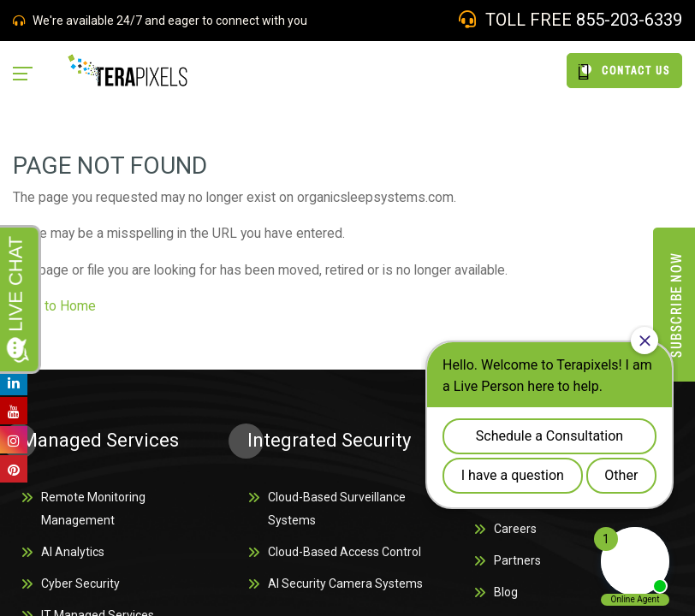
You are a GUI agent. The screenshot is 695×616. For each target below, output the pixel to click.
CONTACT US (624, 71)
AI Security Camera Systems (345, 589)
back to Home (56, 308)
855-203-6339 (629, 20)
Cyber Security (80, 589)
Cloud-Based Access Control (345, 557)
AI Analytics (73, 557)
